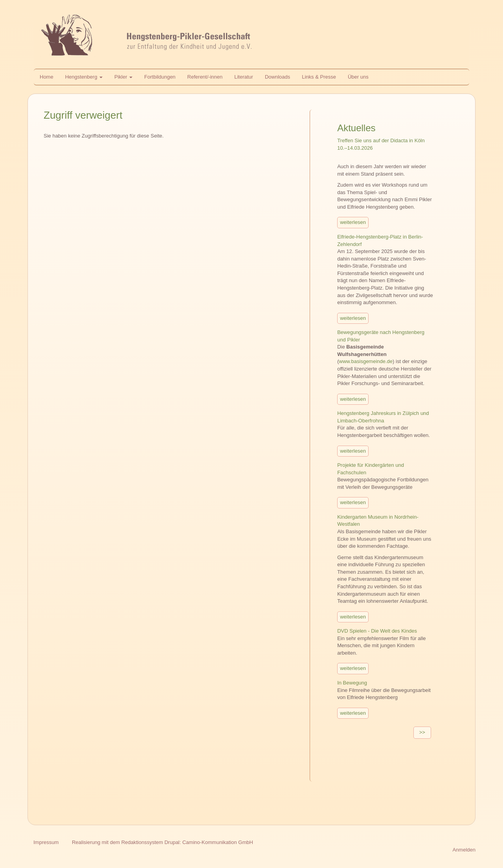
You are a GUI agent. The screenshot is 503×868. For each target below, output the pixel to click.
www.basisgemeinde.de (366, 361)
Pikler (123, 77)
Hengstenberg (84, 77)
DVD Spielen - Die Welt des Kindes (377, 631)
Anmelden (464, 850)
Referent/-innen (205, 77)
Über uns (358, 77)
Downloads (277, 77)
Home (47, 77)
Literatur (244, 77)
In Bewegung (352, 683)
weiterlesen (353, 222)
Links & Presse (319, 77)
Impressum (46, 842)
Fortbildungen (160, 77)
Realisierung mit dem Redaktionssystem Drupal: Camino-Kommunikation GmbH (162, 842)
